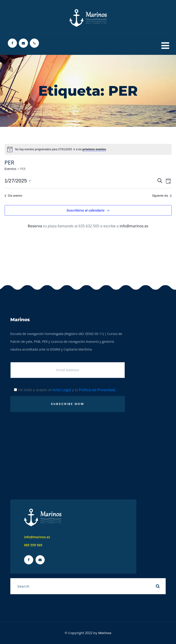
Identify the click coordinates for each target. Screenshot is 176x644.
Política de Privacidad (97, 390)
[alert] (88, 149)
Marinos (105, 633)
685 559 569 (33, 545)
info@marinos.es (134, 226)
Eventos (10, 169)
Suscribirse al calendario (85, 210)
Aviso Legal (62, 390)
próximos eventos (94, 149)
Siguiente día (162, 196)
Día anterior (14, 196)
